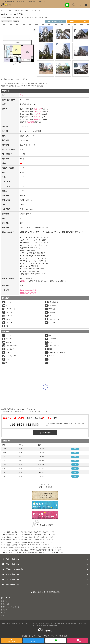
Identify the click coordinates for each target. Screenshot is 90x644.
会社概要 (25, 636)
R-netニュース (53, 636)
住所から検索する (13, 10)
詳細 (75, 449)
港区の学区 (24, 547)
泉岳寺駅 (37, 119)
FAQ (46, 636)
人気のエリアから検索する (16, 552)
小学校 (32, 547)
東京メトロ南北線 (26, 532)
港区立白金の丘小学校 (28, 290)
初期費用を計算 (55, 22)
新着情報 (4, 610)
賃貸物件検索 (5, 604)
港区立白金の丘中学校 (28, 293)
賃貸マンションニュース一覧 (10, 607)
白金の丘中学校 (41, 550)
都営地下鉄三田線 (26, 535)
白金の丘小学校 (41, 547)
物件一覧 (4, 601)
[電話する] (80, 5)
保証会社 (24, 281)
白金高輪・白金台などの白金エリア (37, 552)
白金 (27, 10)
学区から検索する (13, 547)
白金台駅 (37, 114)
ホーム (3, 10)
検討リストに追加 (78, 22)
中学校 (32, 550)
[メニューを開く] (86, 5)
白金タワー (34, 10)
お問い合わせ (45, 432)
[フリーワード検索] (73, 5)
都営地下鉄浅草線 (26, 542)
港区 (22, 10)
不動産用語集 (63, 636)
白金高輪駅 (38, 109)
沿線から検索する (13, 532)
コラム (3, 613)
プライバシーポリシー (36, 636)
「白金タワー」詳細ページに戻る (45, 486)
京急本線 (23, 545)
